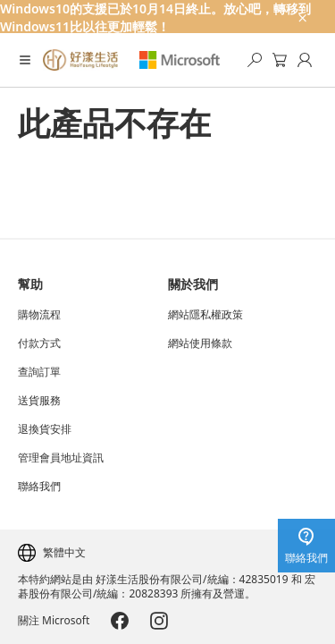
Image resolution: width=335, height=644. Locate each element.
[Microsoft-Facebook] (120, 621)
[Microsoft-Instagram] (159, 621)
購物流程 (39, 315)
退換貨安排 (45, 429)
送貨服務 (39, 401)
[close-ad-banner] (301, 17)
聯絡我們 (39, 487)
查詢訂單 (39, 372)
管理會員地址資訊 (61, 458)
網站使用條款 (200, 343)
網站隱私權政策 (205, 315)
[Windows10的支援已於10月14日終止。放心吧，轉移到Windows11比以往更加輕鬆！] (167, 17)
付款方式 (39, 343)
